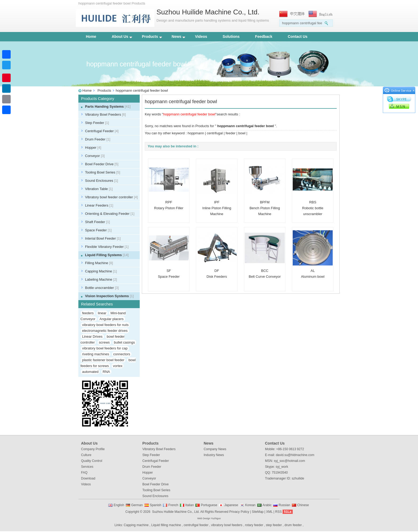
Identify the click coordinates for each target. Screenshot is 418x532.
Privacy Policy (239, 512)
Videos (201, 37)
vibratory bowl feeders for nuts (105, 325)
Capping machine (136, 525)
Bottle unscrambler (102, 288)
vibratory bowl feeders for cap (105, 348)
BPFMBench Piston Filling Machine (265, 208)
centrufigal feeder (196, 525)
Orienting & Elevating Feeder (110, 214)
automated (90, 372)
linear (102, 313)
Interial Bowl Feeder (103, 238)
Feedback (264, 37)
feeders (88, 313)
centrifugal (215, 133)
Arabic (267, 505)
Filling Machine (99, 263)
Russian (284, 505)
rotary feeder (254, 525)
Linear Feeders (99, 205)
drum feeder (293, 525)
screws (104, 342)
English (119, 505)
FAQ (84, 473)
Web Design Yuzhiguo (209, 518)
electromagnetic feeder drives (105, 331)
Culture (86, 455)
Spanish (156, 505)
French (173, 505)
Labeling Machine (101, 279)
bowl (242, 133)
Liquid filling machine (166, 525)
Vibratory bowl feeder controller (111, 197)
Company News (215, 449)
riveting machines (96, 354)
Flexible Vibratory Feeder (107, 247)
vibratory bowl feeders (227, 525)
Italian (190, 505)
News (179, 37)
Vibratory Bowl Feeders (105, 114)
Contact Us (298, 37)
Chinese (303, 505)
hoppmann (196, 133)
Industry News (214, 455)
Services (87, 467)
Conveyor (95, 156)
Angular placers (111, 319)
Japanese (231, 505)
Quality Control (92, 461)
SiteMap (258, 512)
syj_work (282, 467)
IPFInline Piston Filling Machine (217, 208)
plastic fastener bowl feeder (103, 360)
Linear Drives (92, 336)
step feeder (274, 525)
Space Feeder (98, 230)
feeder (230, 133)
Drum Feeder (98, 139)
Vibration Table (99, 189)
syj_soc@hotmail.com (289, 461)
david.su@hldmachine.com (295, 455)
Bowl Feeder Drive (102, 164)
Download (88, 478)
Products (152, 37)
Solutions (231, 37)
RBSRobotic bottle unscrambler (313, 208)
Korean (250, 505)
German (137, 505)
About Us (122, 37)
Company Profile (93, 449)
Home (91, 37)
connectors (122, 354)
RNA (106, 372)
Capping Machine (101, 271)
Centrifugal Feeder (102, 131)
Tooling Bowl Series (103, 172)
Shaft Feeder (97, 222)
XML (269, 512)
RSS (278, 512)
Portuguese (209, 505)
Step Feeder (97, 123)
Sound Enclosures (102, 181)
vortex (118, 366)
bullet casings (124, 342)
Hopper (93, 148)
